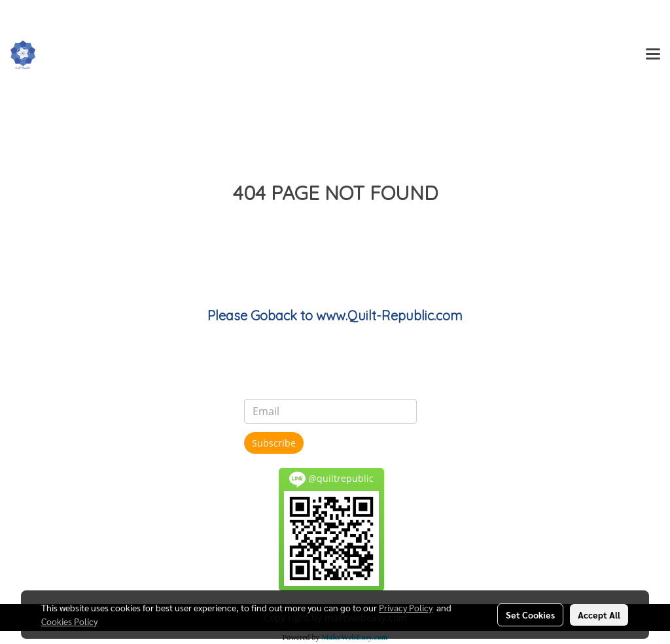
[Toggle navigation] (653, 55)
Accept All (599, 615)
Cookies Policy (69, 621)
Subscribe (274, 443)
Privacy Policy (406, 607)
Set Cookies (530, 615)
